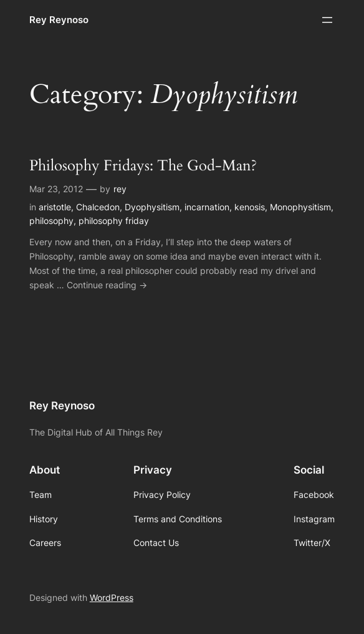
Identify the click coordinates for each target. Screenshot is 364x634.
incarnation (207, 207)
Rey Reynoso (59, 20)
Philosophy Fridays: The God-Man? (143, 166)
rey (120, 189)
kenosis (250, 207)
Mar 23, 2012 (56, 189)
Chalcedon (98, 207)
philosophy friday (114, 221)
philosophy (51, 221)
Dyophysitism (152, 207)
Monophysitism (300, 207)
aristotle (55, 207)
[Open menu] (327, 20)
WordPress (112, 597)
